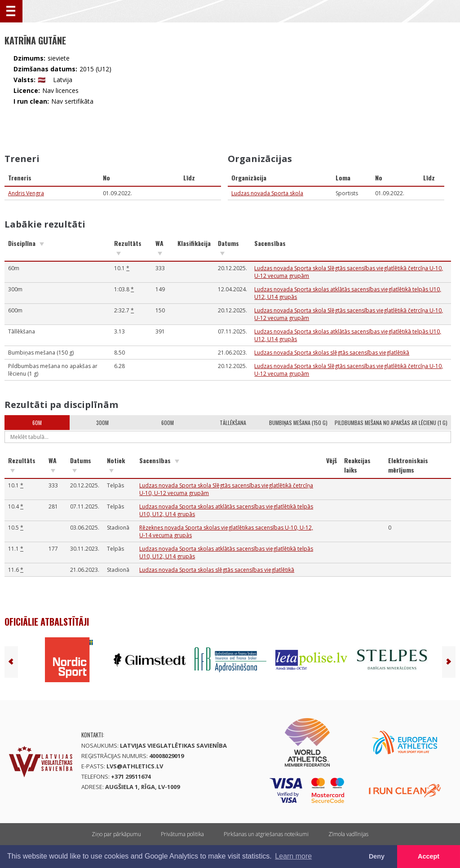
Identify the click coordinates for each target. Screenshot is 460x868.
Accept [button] (429, 856)
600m (168, 423)
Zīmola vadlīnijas (348, 834)
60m (37, 423)
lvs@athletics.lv (135, 766)
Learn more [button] (293, 856)
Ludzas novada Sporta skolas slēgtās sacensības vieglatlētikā (332, 353)
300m (102, 423)
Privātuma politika (182, 834)
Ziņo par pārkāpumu (116, 834)
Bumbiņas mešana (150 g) (298, 423)
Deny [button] (377, 856)
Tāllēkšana (233, 423)
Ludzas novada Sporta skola (267, 193)
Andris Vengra (26, 193)
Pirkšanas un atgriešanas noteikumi (266, 834)
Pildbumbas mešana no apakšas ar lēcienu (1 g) (391, 423)
